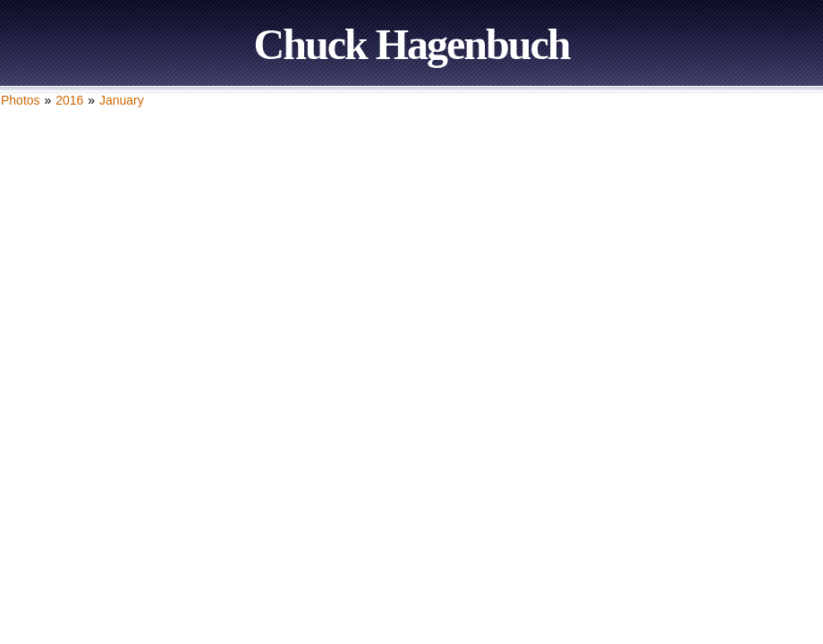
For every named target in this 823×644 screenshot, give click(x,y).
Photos (21, 100)
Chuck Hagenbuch (412, 44)
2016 (69, 100)
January (122, 100)
